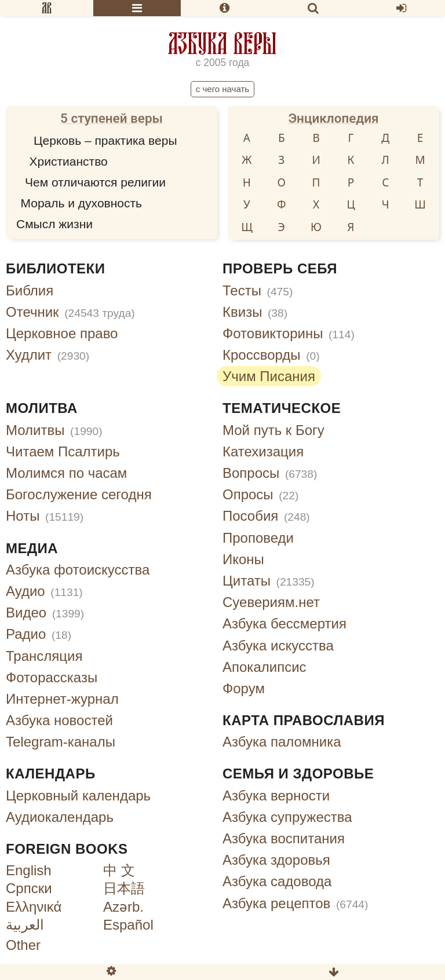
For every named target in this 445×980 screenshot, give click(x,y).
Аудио (44, 591)
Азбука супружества (287, 817)
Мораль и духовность (82, 203)
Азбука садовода (277, 881)
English (29, 870)
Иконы (243, 559)
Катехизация (263, 451)
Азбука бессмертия (284, 624)
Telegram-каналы (61, 742)
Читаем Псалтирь (63, 451)
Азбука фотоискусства (78, 570)
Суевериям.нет (271, 602)
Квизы (255, 312)
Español (128, 925)
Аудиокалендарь (60, 817)
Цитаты (269, 581)
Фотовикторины (289, 333)
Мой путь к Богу (273, 430)
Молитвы (54, 430)
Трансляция (44, 656)
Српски (29, 888)
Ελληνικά (34, 907)
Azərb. (123, 907)
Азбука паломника (282, 742)
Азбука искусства (278, 646)
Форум (244, 688)
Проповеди (258, 538)
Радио (39, 634)
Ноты (45, 516)
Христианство (69, 161)
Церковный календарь (78, 796)
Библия (30, 290)
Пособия (266, 516)
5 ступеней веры (112, 118)
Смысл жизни (54, 224)
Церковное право (62, 333)
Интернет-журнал (62, 699)
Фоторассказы (52, 677)
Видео (45, 612)
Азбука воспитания (284, 838)
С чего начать (222, 89)
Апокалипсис (265, 667)
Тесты (258, 290)
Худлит (48, 355)
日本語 (124, 888)
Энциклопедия (333, 118)
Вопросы (270, 473)
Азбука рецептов (295, 903)
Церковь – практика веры (105, 140)
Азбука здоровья (276, 860)
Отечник (70, 312)
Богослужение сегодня (79, 494)
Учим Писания (269, 376)
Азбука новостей (59, 720)
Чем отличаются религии (95, 182)
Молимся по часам (66, 473)
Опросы (260, 494)
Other (23, 945)
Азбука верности (276, 796)
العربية (25, 925)
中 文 (119, 870)
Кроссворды (271, 355)
